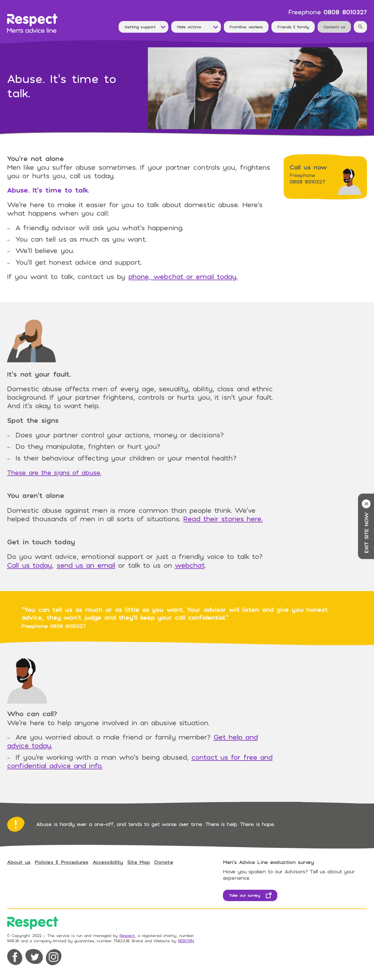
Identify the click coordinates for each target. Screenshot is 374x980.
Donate (164, 862)
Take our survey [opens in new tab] (244, 895)
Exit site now (366, 526)
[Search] (360, 27)
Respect (127, 935)
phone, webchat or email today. (183, 276)
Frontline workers (246, 27)
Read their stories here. (223, 518)
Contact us (334, 27)
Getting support (140, 27)
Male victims (189, 27)
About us (19, 862)
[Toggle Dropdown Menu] (163, 27)
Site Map (138, 862)
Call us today (29, 565)
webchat (190, 565)
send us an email (86, 565)
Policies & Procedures (62, 862)
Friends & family (293, 27)
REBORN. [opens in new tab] (186, 941)
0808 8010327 (345, 12)
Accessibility (108, 862)
